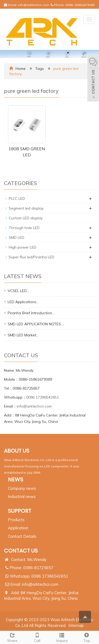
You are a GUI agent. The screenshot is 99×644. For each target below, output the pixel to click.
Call (37, 637)
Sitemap (76, 625)
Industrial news (22, 497)
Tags (40, 69)
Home (21, 69)
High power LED (23, 247)
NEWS (16, 480)
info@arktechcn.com (34, 5)
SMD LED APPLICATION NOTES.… (36, 324)
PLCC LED (17, 198)
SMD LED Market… (23, 335)
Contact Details (22, 536)
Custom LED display (26, 218)
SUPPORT (20, 511)
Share (12, 637)
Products (16, 520)
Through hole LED (24, 228)
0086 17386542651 (43, 397)
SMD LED (16, 238)
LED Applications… (23, 302)
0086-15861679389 (80, 5)
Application (18, 528)
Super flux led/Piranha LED (32, 257)
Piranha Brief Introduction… (31, 313)
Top (87, 637)
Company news (22, 488)
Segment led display (26, 208)
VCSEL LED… (18, 291)
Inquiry (62, 637)
